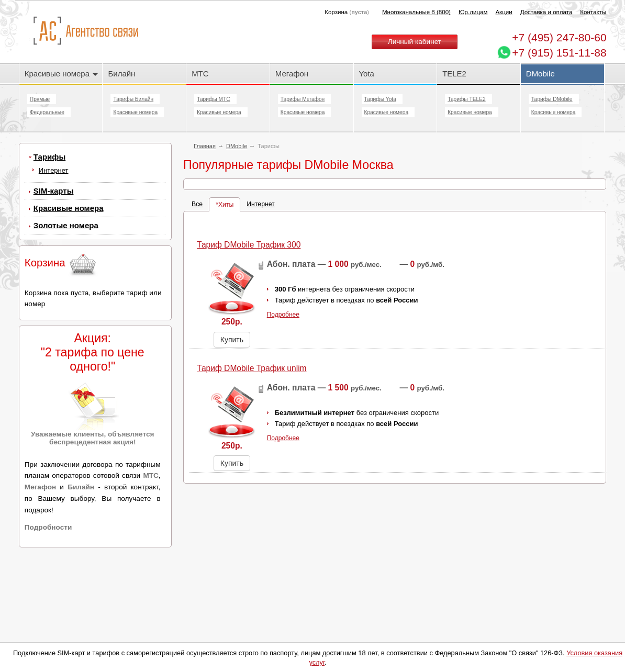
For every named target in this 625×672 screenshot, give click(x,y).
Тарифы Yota (380, 99)
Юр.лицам (473, 12)
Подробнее (283, 352)
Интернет (54, 170)
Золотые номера (66, 225)
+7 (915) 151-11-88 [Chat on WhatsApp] (559, 53)
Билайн (121, 74)
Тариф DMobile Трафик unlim (252, 406)
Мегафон (292, 74)
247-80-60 (559, 37)
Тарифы (49, 157)
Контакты (593, 12)
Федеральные (47, 112)
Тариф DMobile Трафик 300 (249, 282)
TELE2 (454, 74)
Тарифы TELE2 (466, 99)
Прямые (40, 99)
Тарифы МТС (213, 99)
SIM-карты (54, 191)
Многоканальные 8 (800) (416, 12)
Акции (504, 12)
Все (197, 241)
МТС (200, 74)
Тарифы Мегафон (303, 99)
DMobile (540, 74)
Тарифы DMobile (552, 99)
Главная (205, 146)
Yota (367, 74)
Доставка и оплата (546, 12)
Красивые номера (61, 74)
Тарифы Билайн (133, 99)
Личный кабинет (415, 42)
